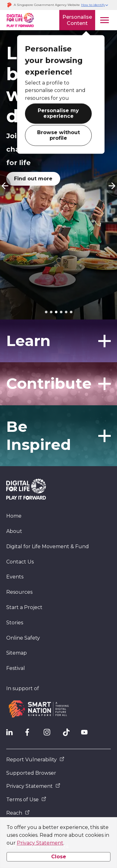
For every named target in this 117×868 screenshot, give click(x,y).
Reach (18, 813)
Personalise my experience (58, 114)
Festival (16, 668)
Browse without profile (58, 136)
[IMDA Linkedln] (12, 734)
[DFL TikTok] (69, 734)
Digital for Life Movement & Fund (48, 546)
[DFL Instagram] (50, 734)
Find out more (33, 179)
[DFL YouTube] (87, 734)
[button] (95, 5)
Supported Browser (31, 773)
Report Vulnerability (35, 760)
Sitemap (17, 653)
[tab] (46, 312)
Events (15, 577)
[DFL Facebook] (31, 734)
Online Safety (23, 638)
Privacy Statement (40, 843)
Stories (15, 623)
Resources (19, 592)
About (14, 531)
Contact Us (20, 562)
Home (14, 516)
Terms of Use (26, 800)
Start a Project (24, 607)
